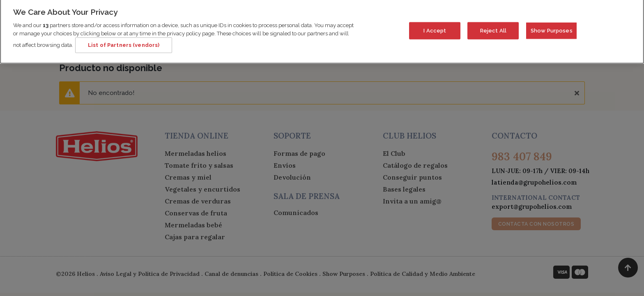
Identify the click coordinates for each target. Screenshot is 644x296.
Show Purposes (552, 27)
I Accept (435, 27)
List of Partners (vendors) (124, 42)
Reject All (493, 27)
